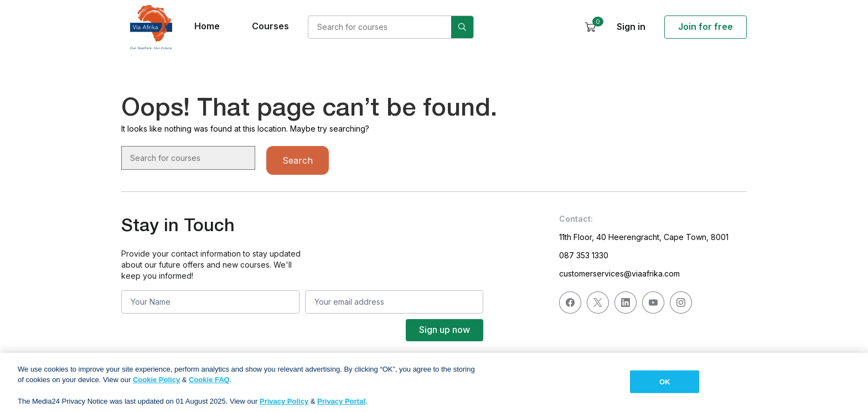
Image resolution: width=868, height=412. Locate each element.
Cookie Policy (156, 385)
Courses (270, 26)
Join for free (706, 27)
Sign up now (445, 330)
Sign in (631, 27)
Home (207, 26)
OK (665, 387)
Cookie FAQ (209, 385)
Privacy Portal (341, 407)
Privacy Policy (284, 407)
